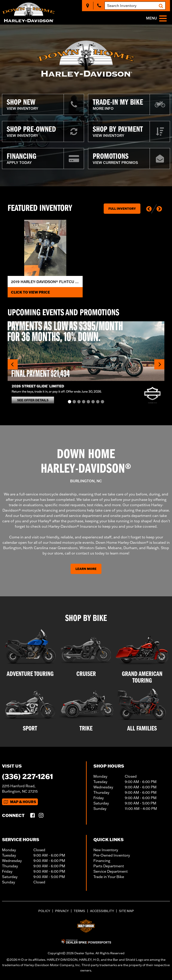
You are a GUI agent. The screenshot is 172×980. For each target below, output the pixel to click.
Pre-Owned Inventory (112, 855)
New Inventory (106, 850)
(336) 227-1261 (27, 776)
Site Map (126, 911)
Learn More (86, 569)
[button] (149, 209)
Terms (79, 911)
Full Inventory (122, 209)
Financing (102, 861)
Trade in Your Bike (109, 877)
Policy (44, 911)
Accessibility (102, 911)
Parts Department (109, 866)
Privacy (62, 911)
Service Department (111, 871)
